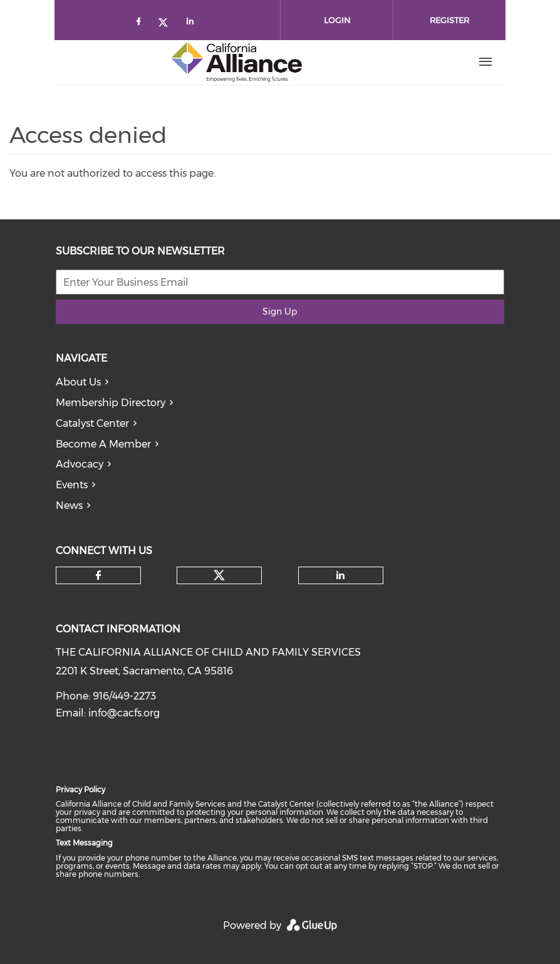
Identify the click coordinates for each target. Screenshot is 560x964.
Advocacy (80, 464)
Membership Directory (111, 403)
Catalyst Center (92, 423)
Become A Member (103, 444)
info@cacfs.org (124, 713)
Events (72, 485)
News (69, 506)
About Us (78, 382)
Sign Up (280, 312)
